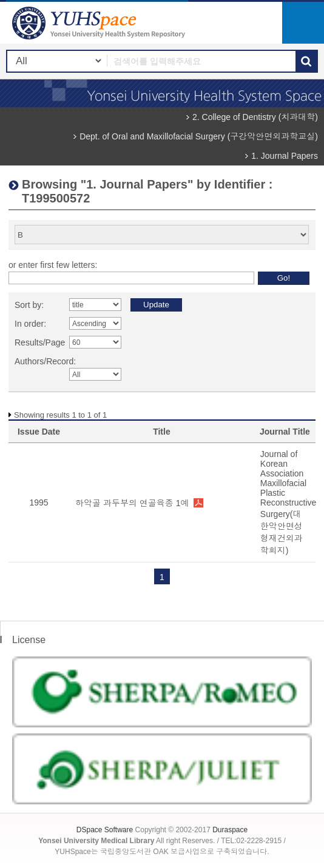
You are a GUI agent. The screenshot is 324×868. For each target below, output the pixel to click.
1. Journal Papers (285, 156)
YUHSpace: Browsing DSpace (100, 23)
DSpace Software (105, 830)
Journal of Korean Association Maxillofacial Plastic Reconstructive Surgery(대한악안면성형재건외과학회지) (289, 502)
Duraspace (230, 830)
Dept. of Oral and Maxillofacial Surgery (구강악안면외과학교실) (199, 136)
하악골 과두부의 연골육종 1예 (132, 503)
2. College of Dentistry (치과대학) (255, 117)
